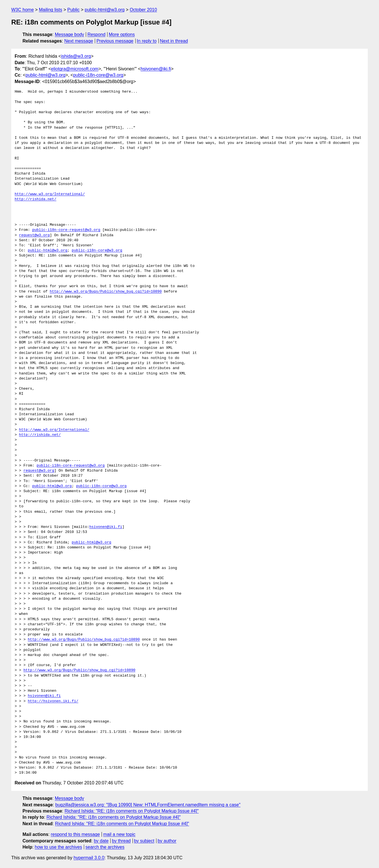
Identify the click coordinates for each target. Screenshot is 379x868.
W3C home (23, 10)
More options (122, 34)
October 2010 (143, 10)
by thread (121, 841)
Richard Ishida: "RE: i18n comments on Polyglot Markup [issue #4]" (131, 811)
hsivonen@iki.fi (156, 69)
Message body (69, 34)
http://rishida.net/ (35, 199)
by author (167, 841)
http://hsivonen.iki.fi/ (53, 701)
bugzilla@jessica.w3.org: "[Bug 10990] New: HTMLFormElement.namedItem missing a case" (148, 805)
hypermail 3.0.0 (89, 858)
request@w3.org (34, 235)
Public (73, 10)
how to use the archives (59, 847)
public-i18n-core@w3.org (98, 75)
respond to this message (75, 834)
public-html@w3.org (105, 10)
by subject (144, 841)
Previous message (115, 41)
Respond (97, 34)
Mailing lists (51, 10)
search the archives (105, 847)
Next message (79, 41)
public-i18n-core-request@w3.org (66, 230)
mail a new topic (119, 834)
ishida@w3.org (76, 56)
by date (101, 841)
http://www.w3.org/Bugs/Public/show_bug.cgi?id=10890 (106, 292)
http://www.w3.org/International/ (50, 194)
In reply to (147, 41)
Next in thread (174, 41)
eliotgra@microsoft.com (75, 69)
